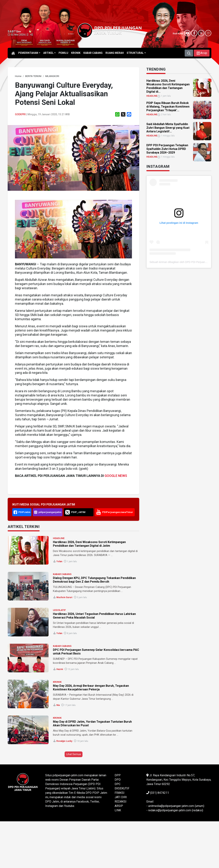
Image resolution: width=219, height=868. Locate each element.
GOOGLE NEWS (116, 476)
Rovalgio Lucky (64, 741)
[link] (18, 76)
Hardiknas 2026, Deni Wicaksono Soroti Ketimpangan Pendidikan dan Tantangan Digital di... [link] (168, 86)
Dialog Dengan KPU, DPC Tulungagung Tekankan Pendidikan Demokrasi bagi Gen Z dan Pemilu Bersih (94, 580)
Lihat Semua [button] (74, 754)
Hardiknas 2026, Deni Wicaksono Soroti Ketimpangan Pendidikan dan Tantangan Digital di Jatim (89, 544)
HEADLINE (59, 538)
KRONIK (57, 682)
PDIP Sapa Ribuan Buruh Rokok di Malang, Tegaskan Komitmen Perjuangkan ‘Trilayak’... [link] (168, 107)
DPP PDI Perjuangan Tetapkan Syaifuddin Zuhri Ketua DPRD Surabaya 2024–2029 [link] (167, 149)
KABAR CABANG (62, 574)
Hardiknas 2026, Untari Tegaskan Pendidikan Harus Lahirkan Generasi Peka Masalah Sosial (94, 616)
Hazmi (60, 669)
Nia (58, 705)
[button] (202, 53)
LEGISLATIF (59, 610)
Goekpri (20, 114)
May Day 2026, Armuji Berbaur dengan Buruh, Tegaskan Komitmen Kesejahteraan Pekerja (91, 688)
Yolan (59, 561)
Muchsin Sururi (64, 597)
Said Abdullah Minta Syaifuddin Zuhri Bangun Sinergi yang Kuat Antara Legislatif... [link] (168, 128)
